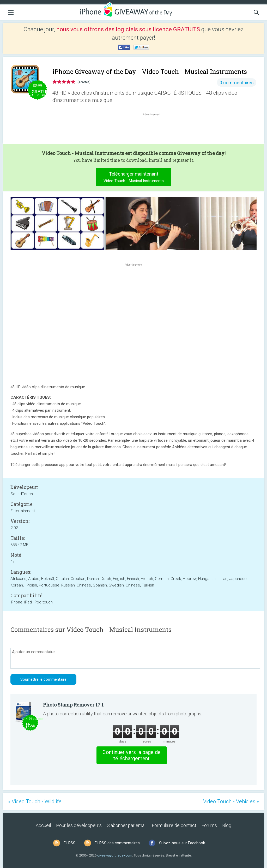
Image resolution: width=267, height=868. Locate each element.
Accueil (43, 825)
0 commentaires (237, 83)
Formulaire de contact (174, 825)
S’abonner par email (127, 825)
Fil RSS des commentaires (117, 843)
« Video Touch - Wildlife (35, 801)
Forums (209, 825)
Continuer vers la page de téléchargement (132, 755)
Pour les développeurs (79, 825)
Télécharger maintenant (134, 178)
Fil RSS (69, 843)
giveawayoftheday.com (115, 855)
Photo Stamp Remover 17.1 (73, 705)
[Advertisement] (154, 129)
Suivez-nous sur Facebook (182, 843)
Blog (227, 825)
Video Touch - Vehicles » (231, 801)
